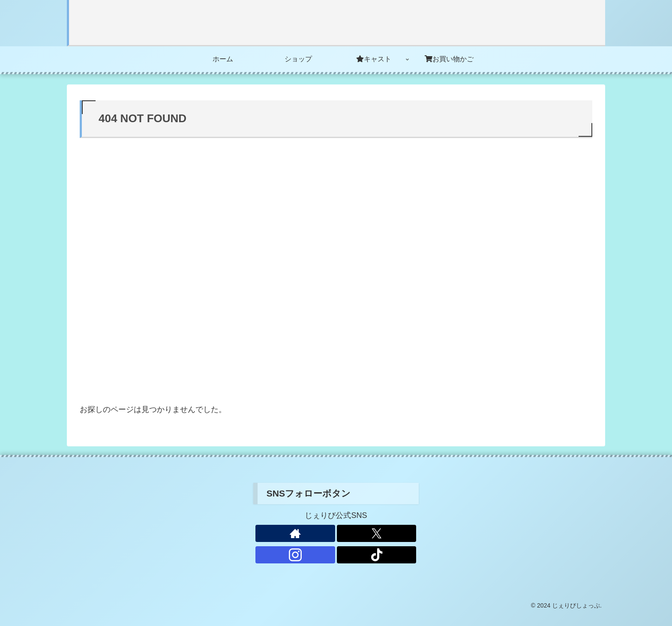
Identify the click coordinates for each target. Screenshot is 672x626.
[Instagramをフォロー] (295, 555)
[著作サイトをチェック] (295, 533)
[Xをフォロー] (377, 533)
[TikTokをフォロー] (377, 555)
